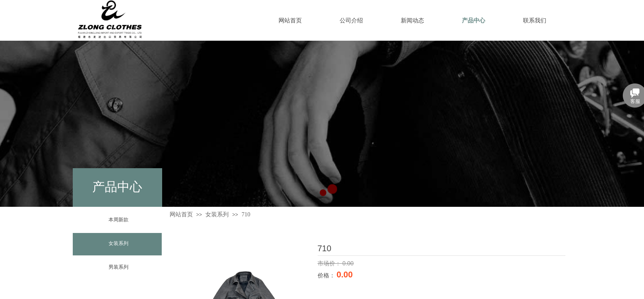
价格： (327, 275)
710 (246, 214)
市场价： (330, 263)
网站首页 (181, 214)
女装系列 (118, 243)
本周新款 (118, 220)
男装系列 (118, 267)
